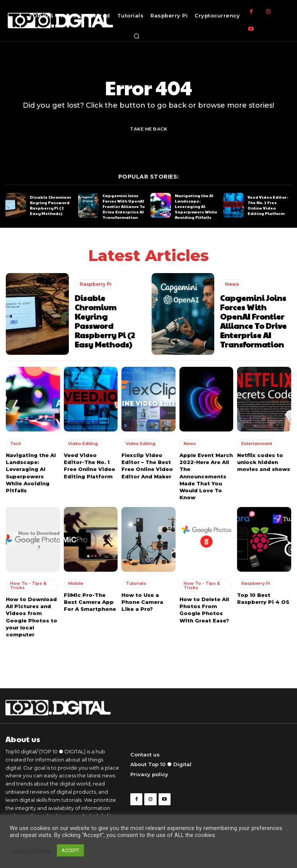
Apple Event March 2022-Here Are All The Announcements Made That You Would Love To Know (206, 476)
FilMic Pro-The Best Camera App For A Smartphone (90, 602)
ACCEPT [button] (70, 850)
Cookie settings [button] (31, 851)
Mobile (76, 583)
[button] (137, 36)
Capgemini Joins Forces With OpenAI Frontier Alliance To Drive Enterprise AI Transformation (124, 206)
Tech (16, 443)
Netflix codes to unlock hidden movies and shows (264, 462)
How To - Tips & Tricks (28, 585)
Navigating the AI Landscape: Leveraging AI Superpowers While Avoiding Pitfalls (196, 206)
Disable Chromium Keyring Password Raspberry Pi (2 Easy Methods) (50, 205)
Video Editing (83, 443)
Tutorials (136, 583)
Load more (148, 657)
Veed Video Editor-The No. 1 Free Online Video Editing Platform (268, 205)
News (232, 284)
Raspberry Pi (96, 284)
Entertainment (257, 443)
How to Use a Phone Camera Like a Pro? (142, 602)
